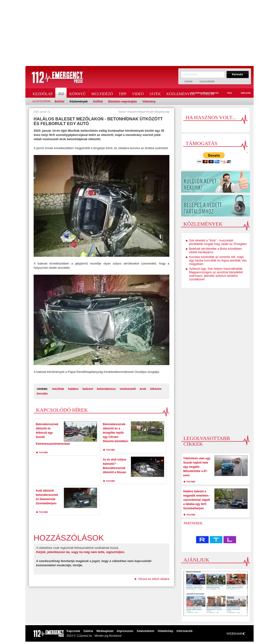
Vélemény (149, 102)
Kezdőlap (43, 93)
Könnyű (78, 93)
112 (61, 93)
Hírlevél (243, 93)
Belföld (59, 102)
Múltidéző (102, 93)
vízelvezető (128, 389)
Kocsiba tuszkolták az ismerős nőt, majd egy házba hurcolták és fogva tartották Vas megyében (218, 260)
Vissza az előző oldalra (154, 579)
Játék (155, 93)
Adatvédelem (145, 631)
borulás (42, 393)
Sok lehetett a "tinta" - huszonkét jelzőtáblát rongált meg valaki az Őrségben (218, 242)
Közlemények (181, 93)
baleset (88, 389)
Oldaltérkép (207, 82)
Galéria (88, 631)
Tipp (122, 93)
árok (143, 389)
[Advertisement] (139, 33)
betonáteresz (106, 389)
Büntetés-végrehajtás (123, 102)
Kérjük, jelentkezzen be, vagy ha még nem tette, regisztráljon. (81, 552)
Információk (185, 631)
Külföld (98, 102)
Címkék (189, 82)
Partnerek (193, 523)
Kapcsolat (73, 631)
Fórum (207, 93)
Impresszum (125, 631)
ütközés (156, 389)
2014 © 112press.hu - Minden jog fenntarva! (94, 636)
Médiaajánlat (105, 631)
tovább (43, 452)
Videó (138, 93)
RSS (227, 93)
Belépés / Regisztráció (202, 93)
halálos (73, 389)
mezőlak (58, 389)
